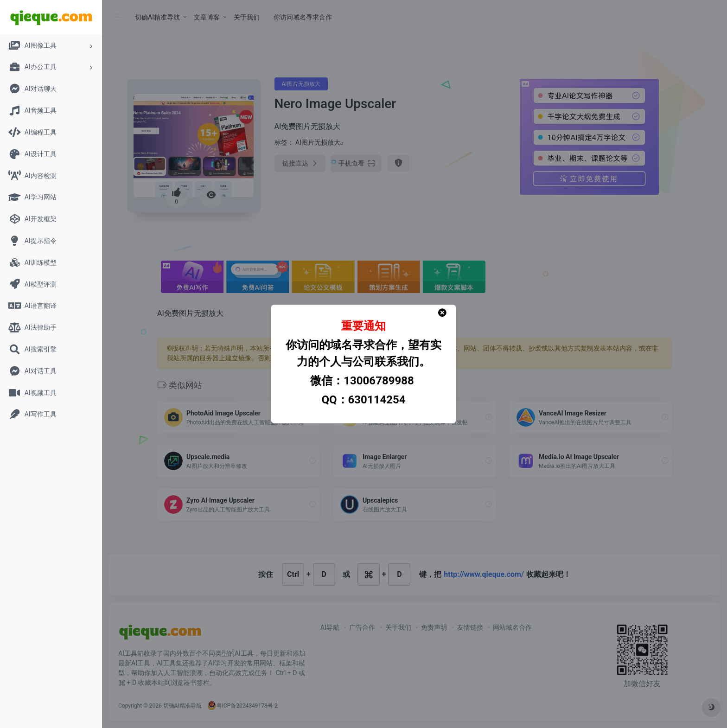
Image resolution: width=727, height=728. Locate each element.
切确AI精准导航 (157, 17)
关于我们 (247, 17)
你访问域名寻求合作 (303, 17)
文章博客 (207, 17)
